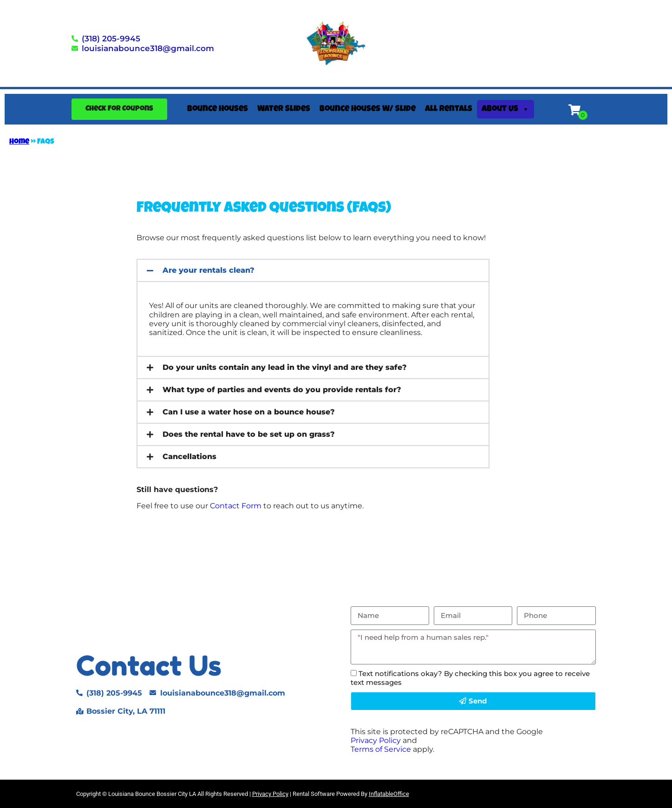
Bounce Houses (218, 109)
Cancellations (189, 457)
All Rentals (449, 109)
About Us (506, 109)
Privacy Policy (376, 740)
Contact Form (236, 506)
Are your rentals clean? (209, 270)
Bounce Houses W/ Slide (368, 109)
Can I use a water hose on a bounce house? (249, 412)
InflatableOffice (389, 794)
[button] (313, 270)
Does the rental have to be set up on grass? (249, 434)
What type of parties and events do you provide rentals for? (282, 390)
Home (19, 142)
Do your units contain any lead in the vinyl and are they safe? (285, 367)
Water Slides (284, 109)
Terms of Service (381, 749)
